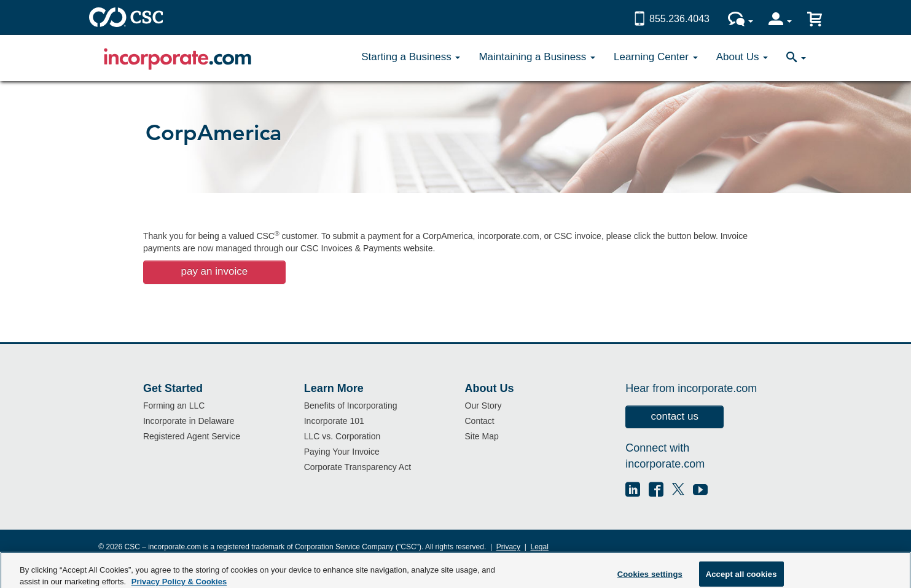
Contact (480, 421)
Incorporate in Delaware (189, 421)
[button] (796, 58)
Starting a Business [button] (411, 57)
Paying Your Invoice (342, 452)
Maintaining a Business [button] (537, 57)
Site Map (482, 436)
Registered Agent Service (192, 436)
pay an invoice (214, 271)
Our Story (483, 406)
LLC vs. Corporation (342, 436)
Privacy (508, 547)
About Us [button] (742, 57)
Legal (540, 547)
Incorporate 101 (334, 421)
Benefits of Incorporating (351, 406)
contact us (675, 416)
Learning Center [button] (656, 57)
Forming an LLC (174, 406)
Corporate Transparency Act (358, 467)
